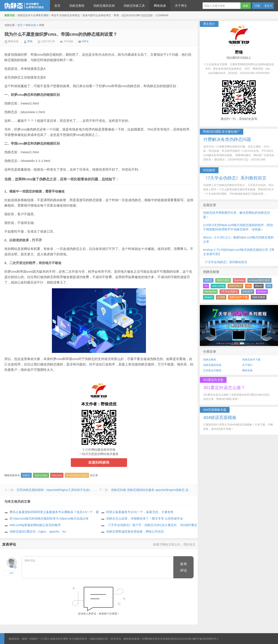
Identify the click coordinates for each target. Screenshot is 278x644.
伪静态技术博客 (25, 6)
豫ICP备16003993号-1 (205, 639)
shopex (209, 297)
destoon (262, 292)
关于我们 (247, 365)
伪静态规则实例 (104, 6)
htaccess (57, 475)
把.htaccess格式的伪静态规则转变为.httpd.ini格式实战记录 (49, 518)
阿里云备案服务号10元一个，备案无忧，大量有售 (140, 512)
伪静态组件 (235, 286)
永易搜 (221, 297)
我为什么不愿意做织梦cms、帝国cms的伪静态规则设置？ (61, 34)
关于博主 (181, 6)
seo (248, 286)
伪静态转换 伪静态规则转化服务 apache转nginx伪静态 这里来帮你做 (157, 490)
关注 (268, 6)
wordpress (210, 292)
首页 (57, 6)
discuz (259, 286)
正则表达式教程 (212, 370)
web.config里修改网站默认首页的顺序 (35, 525)
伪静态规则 (41, 475)
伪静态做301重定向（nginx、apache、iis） (39, 532)
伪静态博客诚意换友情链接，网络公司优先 (135, 532)
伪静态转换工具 (134, 6)
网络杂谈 (160, 6)
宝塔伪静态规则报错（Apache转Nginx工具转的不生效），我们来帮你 (64, 490)
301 (269, 286)
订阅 (257, 6)
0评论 (85, 41)
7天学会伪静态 (229, 292)
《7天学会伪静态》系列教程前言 (225, 262)
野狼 (30, 41)
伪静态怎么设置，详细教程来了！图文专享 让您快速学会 (145, 518)
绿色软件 (248, 292)
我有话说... (98, 567)
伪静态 (26, 475)
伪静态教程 (77, 6)
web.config (218, 286)
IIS (206, 286)
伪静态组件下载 (238, 297)
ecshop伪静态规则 (77, 475)
